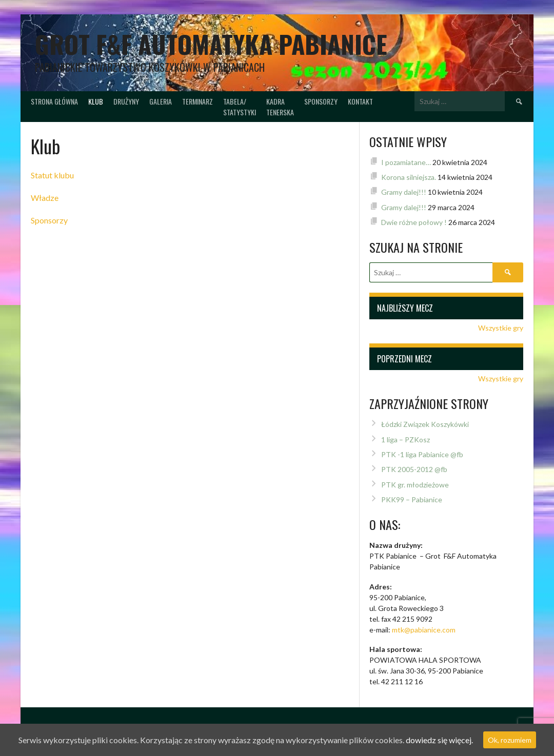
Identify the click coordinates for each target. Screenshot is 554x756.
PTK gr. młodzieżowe (415, 485)
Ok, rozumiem (510, 740)
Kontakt (360, 101)
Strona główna (54, 101)
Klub (96, 101)
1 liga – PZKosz (405, 440)
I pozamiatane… (406, 162)
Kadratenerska (280, 107)
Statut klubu (52, 175)
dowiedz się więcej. (439, 740)
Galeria (161, 101)
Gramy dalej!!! (404, 192)
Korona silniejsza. (409, 177)
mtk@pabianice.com (424, 630)
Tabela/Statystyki (240, 107)
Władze (45, 198)
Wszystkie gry (501, 328)
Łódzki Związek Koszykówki (425, 424)
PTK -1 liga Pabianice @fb (422, 454)
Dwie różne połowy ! (414, 222)
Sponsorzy (321, 101)
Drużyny (126, 101)
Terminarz (197, 101)
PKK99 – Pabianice (412, 499)
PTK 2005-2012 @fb (414, 469)
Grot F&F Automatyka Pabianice (211, 44)
